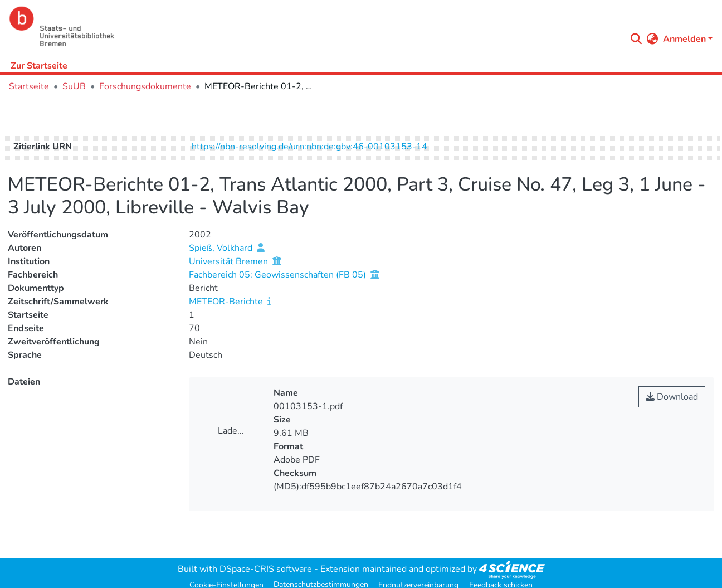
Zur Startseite (39, 66)
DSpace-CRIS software (266, 569)
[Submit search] (636, 39)
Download (672, 397)
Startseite (29, 86)
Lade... (231, 431)
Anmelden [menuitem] (684, 39)
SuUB (74, 86)
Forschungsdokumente (145, 86)
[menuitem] (653, 39)
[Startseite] (314, 26)
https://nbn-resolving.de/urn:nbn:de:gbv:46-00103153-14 (309, 147)
